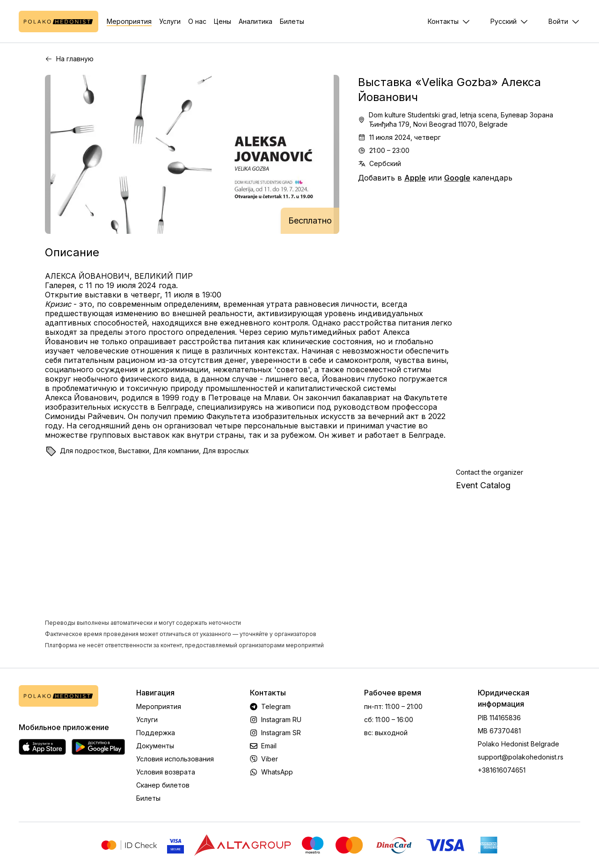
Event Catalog (483, 485)
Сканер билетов (163, 785)
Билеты (292, 21)
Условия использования (175, 759)
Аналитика (256, 21)
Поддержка (156, 733)
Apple (415, 178)
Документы (155, 746)
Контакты (443, 21)
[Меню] (564, 22)
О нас (197, 21)
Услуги (170, 21)
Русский (504, 21)
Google (457, 178)
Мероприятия (129, 21)
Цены (223, 21)
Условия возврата (166, 772)
